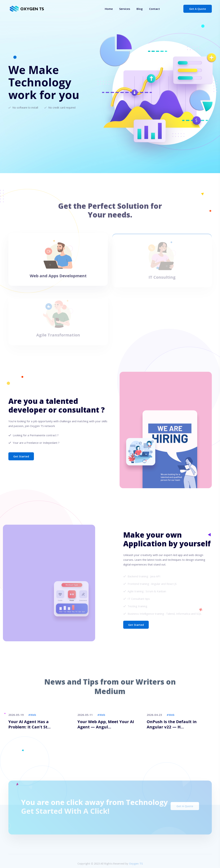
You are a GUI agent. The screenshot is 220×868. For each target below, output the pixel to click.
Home (109, 9)
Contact (154, 9)
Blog (140, 9)
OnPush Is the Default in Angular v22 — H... (172, 724)
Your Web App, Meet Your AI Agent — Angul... (106, 724)
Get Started (21, 456)
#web (32, 715)
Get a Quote (198, 9)
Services (125, 9)
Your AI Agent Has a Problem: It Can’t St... (30, 724)
